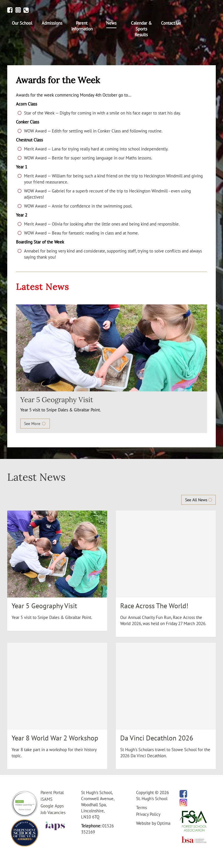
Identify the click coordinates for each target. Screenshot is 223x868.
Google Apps (52, 806)
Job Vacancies (53, 812)
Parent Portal (52, 792)
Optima (164, 823)
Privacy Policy (148, 814)
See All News (199, 500)
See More (35, 424)
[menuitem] (22, 23)
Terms (141, 808)
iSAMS (46, 799)
